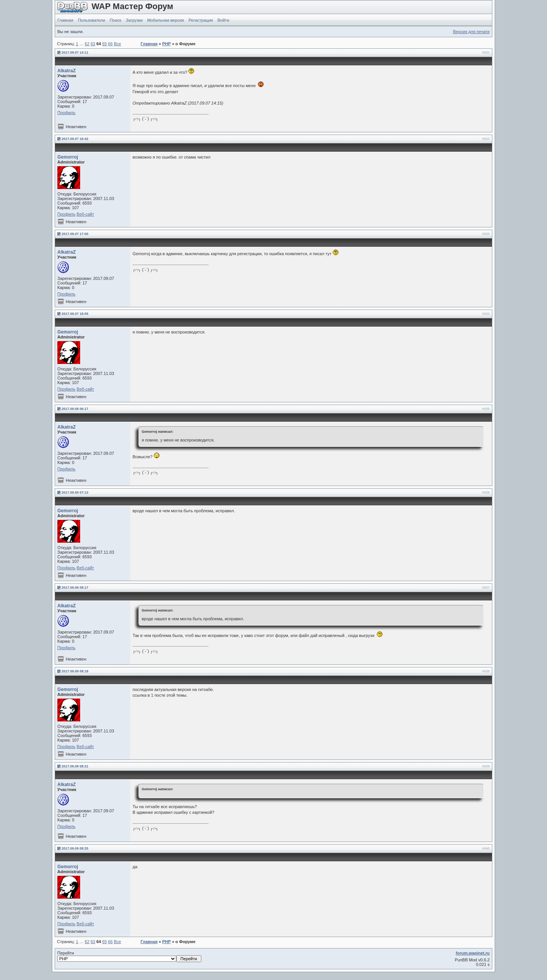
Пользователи (92, 20)
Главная (65, 20)
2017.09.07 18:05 (75, 314)
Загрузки (134, 20)
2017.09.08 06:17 (75, 409)
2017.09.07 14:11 (75, 52)
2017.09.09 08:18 (75, 671)
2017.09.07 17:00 (75, 234)
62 (87, 44)
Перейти (129, 956)
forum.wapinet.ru (473, 953)
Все (118, 44)
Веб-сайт (85, 214)
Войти (224, 20)
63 (93, 44)
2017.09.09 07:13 (75, 492)
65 (104, 44)
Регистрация (201, 20)
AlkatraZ (66, 71)
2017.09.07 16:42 (75, 139)
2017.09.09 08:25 (75, 848)
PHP (167, 44)
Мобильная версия (165, 20)
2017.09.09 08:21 (75, 766)
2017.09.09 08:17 (75, 588)
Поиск (115, 20)
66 (110, 44)
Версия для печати (471, 32)
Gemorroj (68, 157)
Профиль (66, 113)
